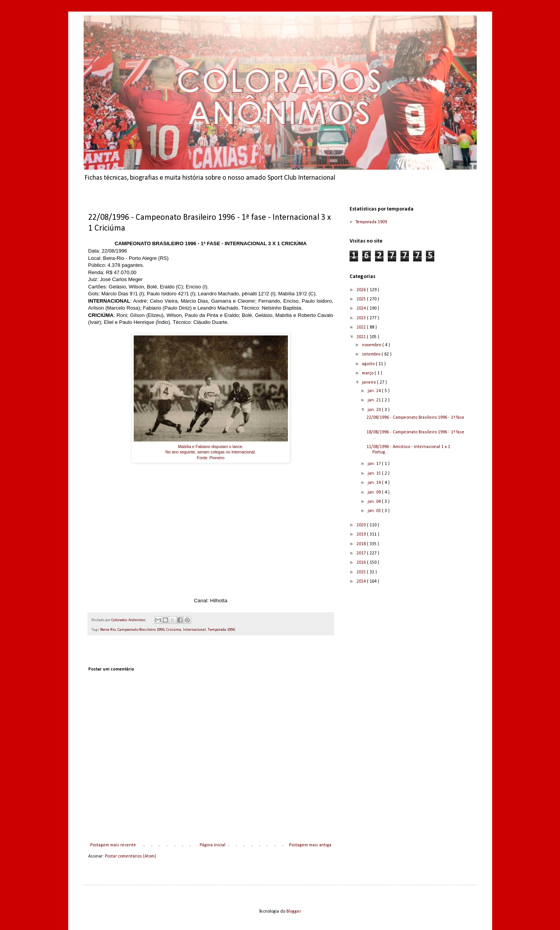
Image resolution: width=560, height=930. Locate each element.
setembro (372, 354)
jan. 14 (375, 483)
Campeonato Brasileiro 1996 (141, 630)
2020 (362, 525)
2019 (362, 534)
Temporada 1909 (371, 222)
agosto (369, 364)
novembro (372, 345)
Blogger (293, 911)
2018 (362, 544)
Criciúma (174, 630)
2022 (362, 327)
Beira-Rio (108, 630)
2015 (362, 572)
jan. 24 (375, 391)
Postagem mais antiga (310, 845)
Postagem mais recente (113, 845)
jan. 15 (375, 473)
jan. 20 (375, 410)
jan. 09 (375, 492)
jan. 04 (375, 502)
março (368, 373)
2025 (362, 299)
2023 (362, 318)
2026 (362, 290)
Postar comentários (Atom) (130, 856)
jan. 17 (375, 464)
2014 (362, 581)
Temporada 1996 (221, 630)
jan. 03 (375, 511)
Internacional (194, 630)
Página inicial (213, 845)
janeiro (369, 382)
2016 (362, 563)
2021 (362, 337)
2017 (362, 553)
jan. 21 (375, 400)
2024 (362, 308)
